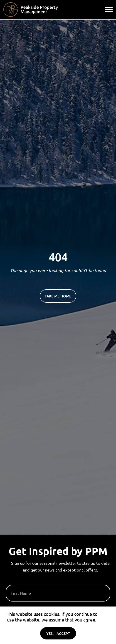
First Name (17, 583)
